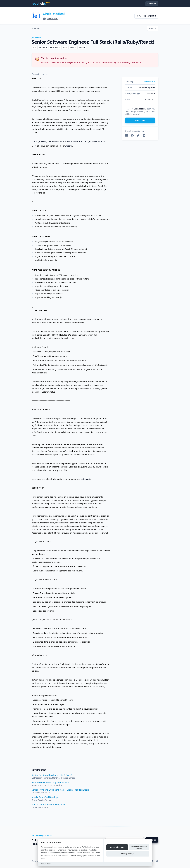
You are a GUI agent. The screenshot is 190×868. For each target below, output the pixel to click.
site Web (86, 479)
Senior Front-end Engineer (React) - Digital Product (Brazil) (60, 790)
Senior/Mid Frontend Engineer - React (50, 782)
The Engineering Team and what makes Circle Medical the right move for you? (68, 141)
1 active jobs (52, 18)
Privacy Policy (46, 864)
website (69, 146)
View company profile (146, 16)
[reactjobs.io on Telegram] (152, 861)
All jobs (36, 28)
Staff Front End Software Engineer (48, 805)
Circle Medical (54, 14)
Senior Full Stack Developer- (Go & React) (52, 775)
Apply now (140, 120)
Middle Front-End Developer (46, 797)
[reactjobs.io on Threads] (157, 861)
